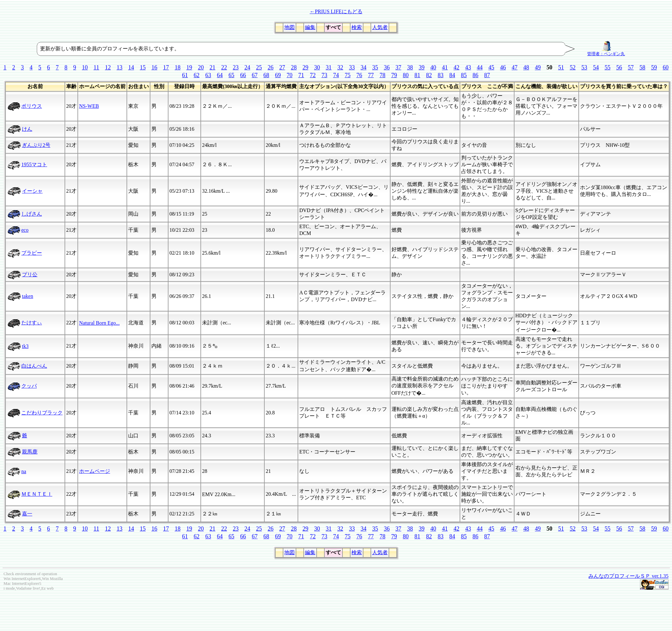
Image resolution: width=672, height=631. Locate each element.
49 (538, 67)
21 (212, 67)
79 (394, 75)
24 (247, 67)
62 (197, 75)
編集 (310, 27)
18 (178, 67)
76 (359, 75)
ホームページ (95, 471)
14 (131, 67)
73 (324, 75)
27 (282, 67)
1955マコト (34, 164)
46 (503, 67)
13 (119, 67)
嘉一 (27, 514)
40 (433, 67)
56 (619, 67)
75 (348, 75)
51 (561, 67)
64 (220, 75)
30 (317, 67)
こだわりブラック (42, 413)
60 (666, 67)
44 (480, 67)
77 (371, 75)
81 (417, 75)
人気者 (380, 27)
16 (154, 67)
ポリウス (32, 106)
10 (85, 67)
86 (475, 75)
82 (429, 75)
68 (266, 75)
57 (631, 67)
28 (294, 67)
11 (96, 67)
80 (406, 75)
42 (456, 67)
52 (573, 67)
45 (491, 67)
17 (166, 67)
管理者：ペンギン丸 (606, 52)
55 (607, 67)
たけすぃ (32, 323)
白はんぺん (34, 366)
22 (224, 67)
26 (270, 67)
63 (208, 75)
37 (398, 67)
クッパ (29, 386)
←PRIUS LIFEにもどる (336, 11)
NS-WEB (89, 106)
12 (108, 67)
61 (185, 75)
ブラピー (32, 253)
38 (410, 67)
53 (584, 67)
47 (514, 67)
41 (445, 67)
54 (596, 67)
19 (189, 67)
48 (526, 67)
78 (382, 75)
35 (375, 67)
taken (28, 296)
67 (255, 75)
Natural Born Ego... (99, 323)
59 (654, 67)
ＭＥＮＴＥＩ (37, 494)
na (24, 471)
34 (363, 67)
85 (464, 75)
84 (452, 75)
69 (278, 75)
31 (329, 67)
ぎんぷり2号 (36, 145)
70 (290, 75)
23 (236, 67)
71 (301, 75)
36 (387, 67)
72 (313, 75)
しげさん (32, 214)
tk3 (25, 346)
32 (340, 67)
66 (243, 75)
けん (27, 129)
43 (468, 67)
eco (25, 230)
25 (259, 67)
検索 (357, 27)
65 (231, 75)
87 (487, 75)
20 (201, 67)
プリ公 (30, 275)
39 (422, 67)
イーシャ (32, 191)
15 (143, 67)
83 (441, 75)
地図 (290, 27)
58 (642, 67)
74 (336, 75)
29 (305, 67)
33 (352, 67)
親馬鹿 (30, 452)
